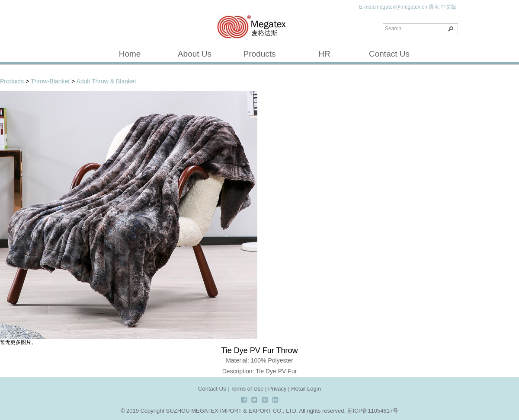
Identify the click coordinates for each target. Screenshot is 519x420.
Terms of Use (247, 389)
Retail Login (306, 389)
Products (260, 54)
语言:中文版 (442, 7)
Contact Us (389, 54)
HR (324, 54)
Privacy (277, 389)
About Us (195, 54)
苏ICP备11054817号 (373, 411)
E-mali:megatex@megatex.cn (393, 7)
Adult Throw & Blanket (106, 81)
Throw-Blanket (50, 81)
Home (130, 54)
